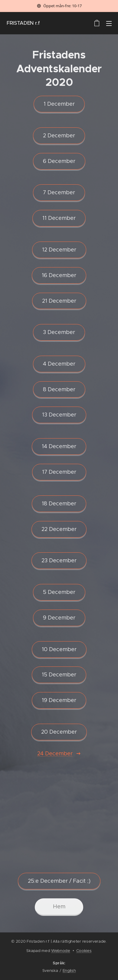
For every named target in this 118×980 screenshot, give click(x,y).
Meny (109, 23)
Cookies (84, 951)
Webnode (61, 951)
